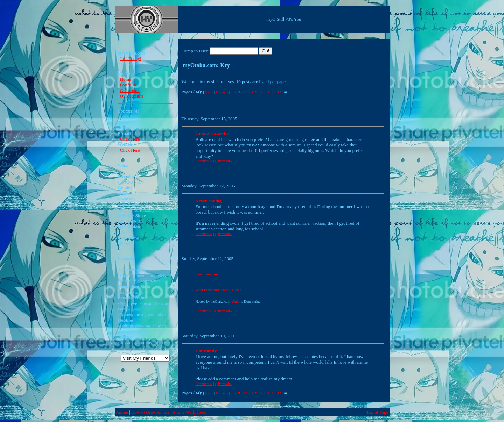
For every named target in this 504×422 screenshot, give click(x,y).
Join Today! (131, 59)
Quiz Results (132, 96)
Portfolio (128, 85)
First (208, 92)
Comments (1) (206, 161)
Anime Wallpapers (189, 412)
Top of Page (377, 412)
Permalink (225, 161)
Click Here (130, 139)
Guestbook (130, 90)
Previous (222, 92)
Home (126, 79)
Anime (122, 412)
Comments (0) (206, 311)
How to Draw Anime (150, 412)
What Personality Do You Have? (218, 290)
